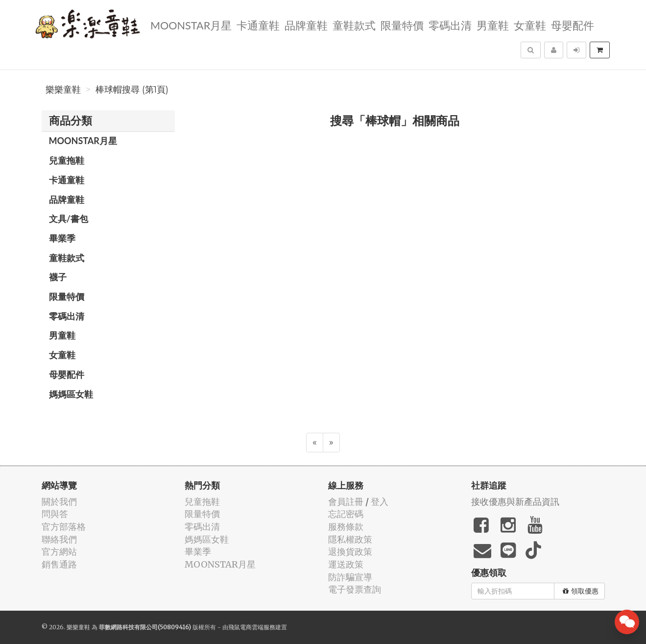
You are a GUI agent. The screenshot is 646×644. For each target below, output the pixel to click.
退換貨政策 (350, 552)
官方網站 (59, 552)
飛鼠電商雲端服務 (252, 627)
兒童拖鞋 (67, 160)
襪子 (58, 277)
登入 (380, 502)
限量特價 (402, 25)
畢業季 (62, 238)
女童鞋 (529, 25)
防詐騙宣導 (350, 577)
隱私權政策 (350, 539)
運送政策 (346, 564)
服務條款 (346, 527)
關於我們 (59, 502)
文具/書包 (69, 219)
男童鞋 (492, 25)
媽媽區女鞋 (71, 394)
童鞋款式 (354, 25)
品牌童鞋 (306, 25)
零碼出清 (450, 25)
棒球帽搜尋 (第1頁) (132, 90)
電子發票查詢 (355, 589)
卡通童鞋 (258, 25)
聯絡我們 (59, 539)
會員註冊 (346, 502)
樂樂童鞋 (63, 90)
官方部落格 (64, 527)
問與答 (55, 514)
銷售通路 (59, 564)
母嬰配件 (572, 25)
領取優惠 (581, 591)
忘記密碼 (346, 514)
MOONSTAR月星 (191, 25)
